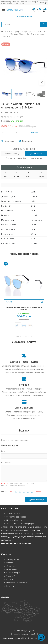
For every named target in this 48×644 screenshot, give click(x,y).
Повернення (12, 569)
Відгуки (10, 579)
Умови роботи (13, 559)
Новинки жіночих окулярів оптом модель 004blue (24, 308)
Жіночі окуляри (14, 31)
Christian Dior (40, 31)
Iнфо (42, 3)
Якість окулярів (13, 573)
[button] (44, 10)
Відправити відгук (36, 500)
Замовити (36, 154)
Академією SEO (31, 634)
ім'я (3, 451)
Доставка (11, 566)
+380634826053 (24, 17)
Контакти (10, 586)
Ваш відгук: (6, 463)
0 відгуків (21, 117)
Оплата (10, 563)
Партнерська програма (17, 583)
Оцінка (4, 492)
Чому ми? (11, 576)
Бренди (27, 31)
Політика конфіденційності (24, 631)
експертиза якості (21, 533)
